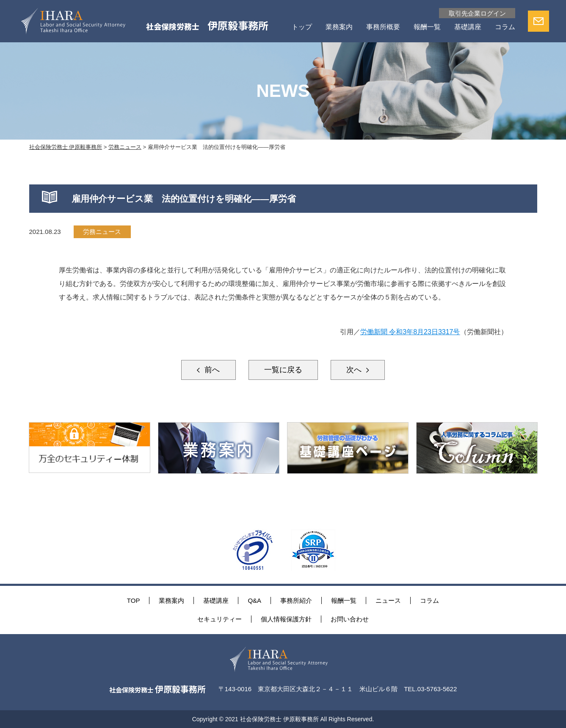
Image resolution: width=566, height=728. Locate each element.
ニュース (388, 600)
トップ (302, 27)
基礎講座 (468, 27)
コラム (505, 27)
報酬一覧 (427, 27)
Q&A (254, 600)
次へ (355, 370)
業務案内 (339, 27)
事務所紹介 (296, 600)
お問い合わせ (350, 619)
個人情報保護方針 (286, 619)
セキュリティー (219, 619)
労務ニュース (102, 232)
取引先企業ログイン (477, 13)
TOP (134, 600)
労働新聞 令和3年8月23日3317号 (410, 332)
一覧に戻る (283, 370)
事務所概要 (383, 27)
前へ (211, 370)
